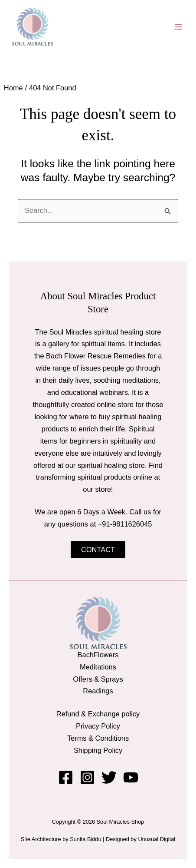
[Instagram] (87, 777)
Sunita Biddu (85, 839)
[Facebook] (66, 777)
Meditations (98, 667)
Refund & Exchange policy (98, 714)
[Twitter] (109, 777)
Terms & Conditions (98, 738)
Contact (98, 550)
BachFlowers (98, 655)
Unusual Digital (157, 839)
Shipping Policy (98, 750)
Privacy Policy (98, 726)
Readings (98, 691)
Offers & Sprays (98, 679)
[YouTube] (131, 777)
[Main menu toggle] (178, 27)
